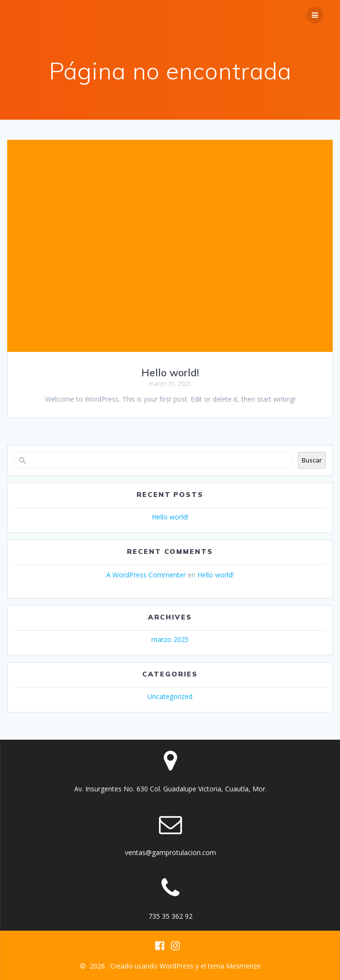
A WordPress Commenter (146, 575)
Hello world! (170, 372)
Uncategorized (170, 696)
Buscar (312, 460)
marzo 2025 (170, 639)
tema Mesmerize (234, 966)
